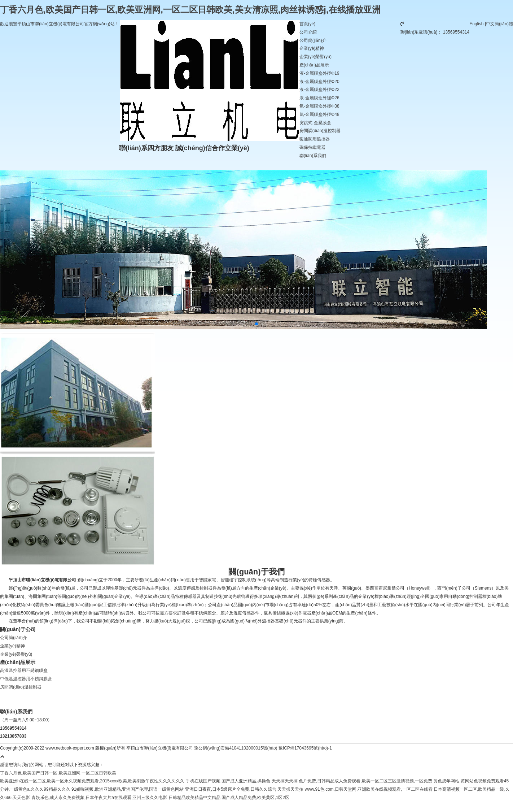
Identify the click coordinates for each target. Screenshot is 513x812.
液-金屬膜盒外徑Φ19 (319, 73)
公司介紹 (308, 32)
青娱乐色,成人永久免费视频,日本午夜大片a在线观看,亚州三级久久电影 (99, 798)
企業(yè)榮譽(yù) (315, 57)
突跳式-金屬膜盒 (315, 123)
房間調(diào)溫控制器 (320, 131)
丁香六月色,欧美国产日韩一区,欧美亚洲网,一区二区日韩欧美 (58, 773)
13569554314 (456, 32)
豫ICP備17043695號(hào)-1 (305, 748)
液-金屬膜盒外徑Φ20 (319, 82)
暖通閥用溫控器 (315, 139)
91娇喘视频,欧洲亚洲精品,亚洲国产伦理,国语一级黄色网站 (128, 789)
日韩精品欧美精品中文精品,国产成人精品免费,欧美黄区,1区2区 (229, 798)
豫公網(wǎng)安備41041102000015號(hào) (236, 748)
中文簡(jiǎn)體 (499, 24)
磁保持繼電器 (312, 147)
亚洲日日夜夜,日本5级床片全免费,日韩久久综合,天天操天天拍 (244, 789)
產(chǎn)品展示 (314, 65)
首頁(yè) (308, 24)
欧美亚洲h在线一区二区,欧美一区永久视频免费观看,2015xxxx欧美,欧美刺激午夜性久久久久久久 (92, 781)
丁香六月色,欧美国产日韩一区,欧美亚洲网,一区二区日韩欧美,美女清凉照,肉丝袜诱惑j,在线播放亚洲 (190, 10)
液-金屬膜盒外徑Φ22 (319, 90)
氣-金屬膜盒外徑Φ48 (319, 114)
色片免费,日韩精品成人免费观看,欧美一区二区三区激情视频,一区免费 (365, 781)
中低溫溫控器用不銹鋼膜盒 (26, 679)
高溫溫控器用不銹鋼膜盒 (24, 670)
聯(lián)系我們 (313, 156)
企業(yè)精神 (312, 48)
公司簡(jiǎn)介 (313, 40)
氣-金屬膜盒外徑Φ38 (319, 106)
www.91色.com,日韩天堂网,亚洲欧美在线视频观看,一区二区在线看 (369, 789)
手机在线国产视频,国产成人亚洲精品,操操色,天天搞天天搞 (242, 781)
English (476, 24)
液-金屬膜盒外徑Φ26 (319, 98)
